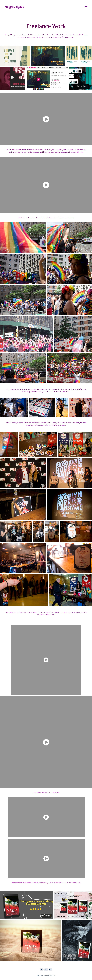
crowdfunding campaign (66, 37)
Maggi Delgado (14, 7)
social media (50, 37)
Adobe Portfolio (50, 975)
